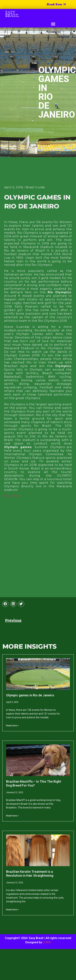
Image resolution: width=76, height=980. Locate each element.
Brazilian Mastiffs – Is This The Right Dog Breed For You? (34, 783)
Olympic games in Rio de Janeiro (30, 695)
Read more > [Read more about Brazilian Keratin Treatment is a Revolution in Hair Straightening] (12, 910)
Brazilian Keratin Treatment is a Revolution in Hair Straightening (30, 874)
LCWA (47, 942)
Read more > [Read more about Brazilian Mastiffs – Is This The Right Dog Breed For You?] (12, 816)
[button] (53, 24)
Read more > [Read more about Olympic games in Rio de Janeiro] (12, 726)
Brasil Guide (35, 187)
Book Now (12, 496)
